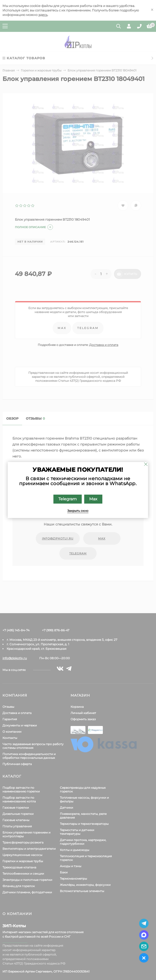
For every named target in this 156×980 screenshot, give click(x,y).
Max (94, 499)
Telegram (68, 499)
